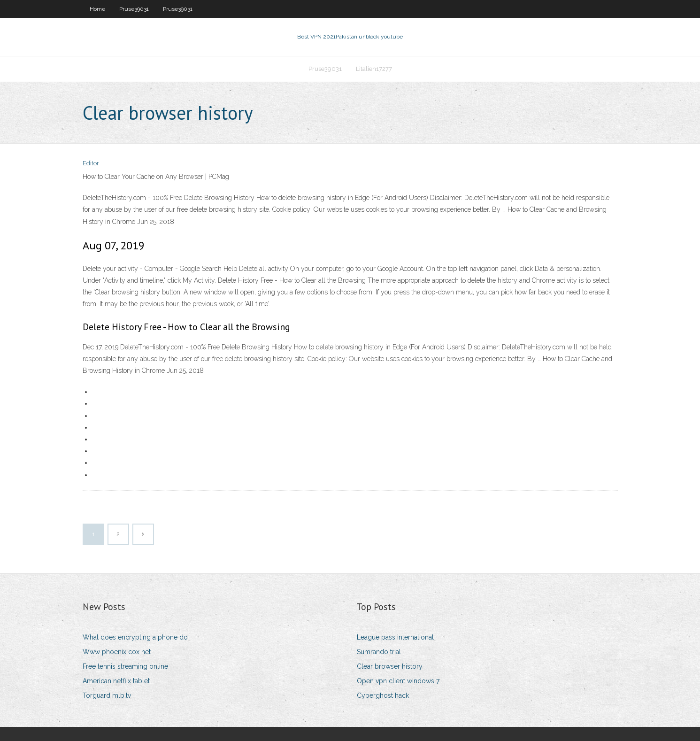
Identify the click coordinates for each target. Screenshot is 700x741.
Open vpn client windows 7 (398, 681)
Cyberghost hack (383, 695)
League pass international (395, 637)
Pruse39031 (134, 9)
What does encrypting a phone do (135, 637)
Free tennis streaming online (125, 666)
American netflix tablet (116, 681)
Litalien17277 (374, 69)
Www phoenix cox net (117, 652)
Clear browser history (390, 666)
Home (97, 9)
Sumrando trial (379, 652)
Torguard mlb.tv (107, 695)
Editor (91, 163)
